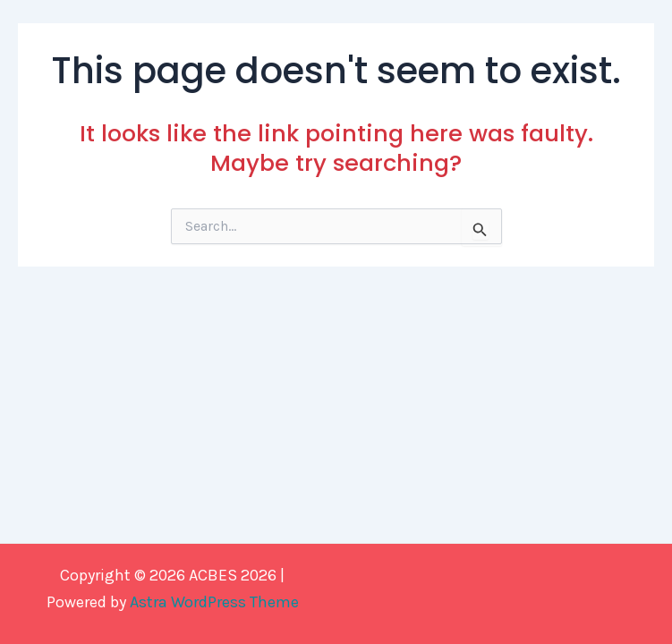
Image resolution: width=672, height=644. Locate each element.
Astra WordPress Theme (214, 602)
